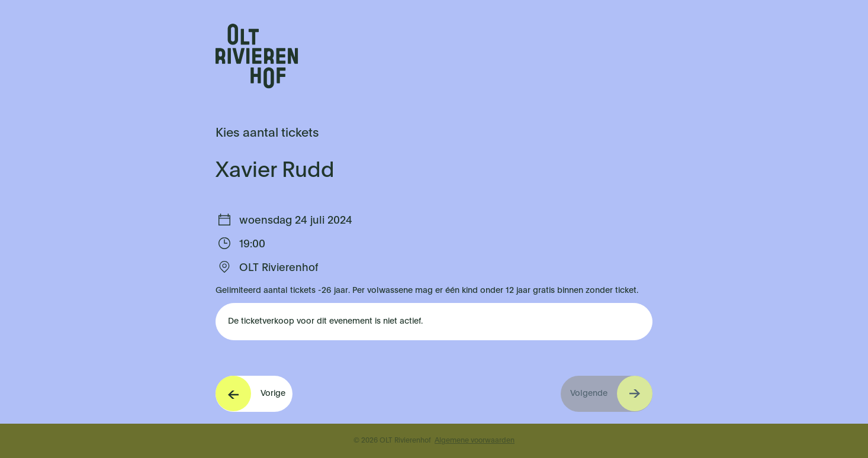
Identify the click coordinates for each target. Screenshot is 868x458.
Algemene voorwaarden (475, 441)
